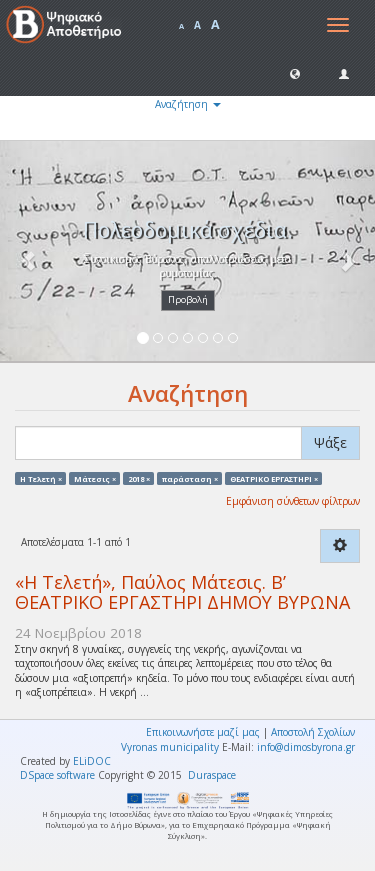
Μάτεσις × (95, 478)
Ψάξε (330, 442)
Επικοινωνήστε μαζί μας (203, 732)
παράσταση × (190, 478)
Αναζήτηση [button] (188, 104)
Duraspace (212, 775)
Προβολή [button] (188, 299)
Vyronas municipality (170, 747)
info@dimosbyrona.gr (306, 747)
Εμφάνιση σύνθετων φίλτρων (293, 501)
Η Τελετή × (41, 478)
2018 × (139, 478)
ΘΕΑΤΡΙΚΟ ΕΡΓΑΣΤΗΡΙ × (274, 478)
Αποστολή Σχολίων (313, 732)
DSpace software (57, 775)
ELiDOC (92, 761)
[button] (295, 73)
